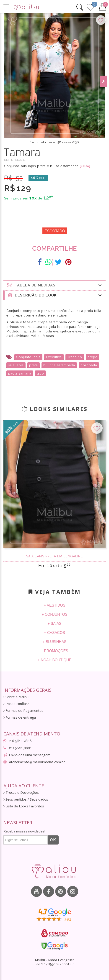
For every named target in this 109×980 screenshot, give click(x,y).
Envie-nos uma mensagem (30, 755)
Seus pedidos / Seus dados (26, 799)
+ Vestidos (55, 605)
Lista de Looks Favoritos (24, 806)
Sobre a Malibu (16, 697)
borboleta (89, 365)
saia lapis (16, 365)
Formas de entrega (20, 717)
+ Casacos (54, 633)
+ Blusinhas (54, 642)
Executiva (54, 357)
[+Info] (85, 166)
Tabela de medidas (55, 285)
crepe (92, 357)
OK (53, 840)
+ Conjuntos (54, 614)
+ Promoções (54, 651)
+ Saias (55, 624)
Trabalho (75, 357)
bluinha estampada (59, 365)
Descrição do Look (55, 295)
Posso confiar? (16, 704)
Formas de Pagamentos (23, 711)
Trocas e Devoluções (21, 792)
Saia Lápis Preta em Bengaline (54, 556)
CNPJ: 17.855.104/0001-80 (54, 964)
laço (40, 373)
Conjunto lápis (28, 357)
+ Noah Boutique (54, 660)
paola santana (20, 373)
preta (34, 365)
